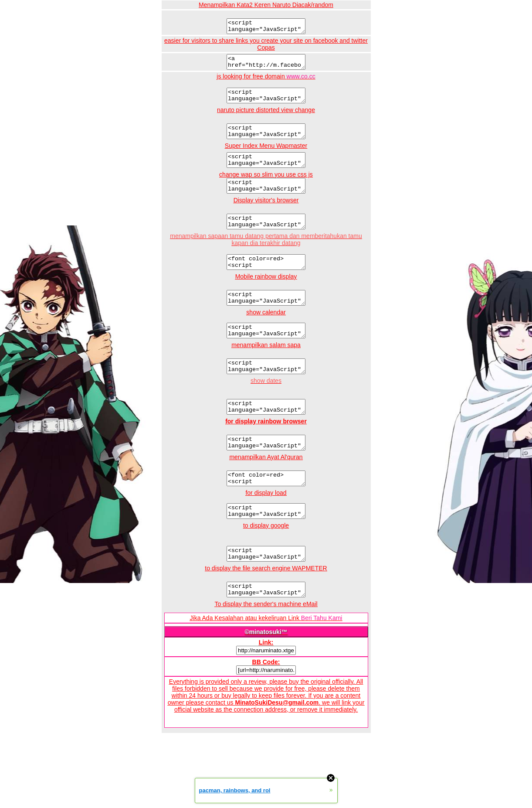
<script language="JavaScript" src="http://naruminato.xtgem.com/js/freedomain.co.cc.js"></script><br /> (266, 102)
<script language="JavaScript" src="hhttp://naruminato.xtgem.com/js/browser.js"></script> (266, 475)
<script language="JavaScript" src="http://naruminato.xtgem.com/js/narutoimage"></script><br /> (266, 140)
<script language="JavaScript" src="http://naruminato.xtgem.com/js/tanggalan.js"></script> (266, 355)
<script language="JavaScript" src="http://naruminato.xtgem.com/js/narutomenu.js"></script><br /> (266, 172)
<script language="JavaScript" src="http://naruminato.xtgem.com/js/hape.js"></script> (266, 320)
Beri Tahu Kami (322, 662)
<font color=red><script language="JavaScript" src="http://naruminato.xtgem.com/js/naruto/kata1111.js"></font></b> (266, 514)
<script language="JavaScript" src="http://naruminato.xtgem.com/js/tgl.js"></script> (266, 437)
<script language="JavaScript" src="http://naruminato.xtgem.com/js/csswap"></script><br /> (266, 200)
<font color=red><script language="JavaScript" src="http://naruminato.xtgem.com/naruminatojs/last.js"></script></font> (266, 282)
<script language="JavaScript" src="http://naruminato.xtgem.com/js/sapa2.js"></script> (266, 394)
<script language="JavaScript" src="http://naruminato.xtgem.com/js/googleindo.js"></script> (266, 594)
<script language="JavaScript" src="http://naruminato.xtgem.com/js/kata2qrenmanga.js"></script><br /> (266, 27)
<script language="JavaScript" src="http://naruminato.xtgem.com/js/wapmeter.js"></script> (266, 633)
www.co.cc (301, 82)
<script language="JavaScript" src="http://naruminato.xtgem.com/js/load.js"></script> (266, 549)
